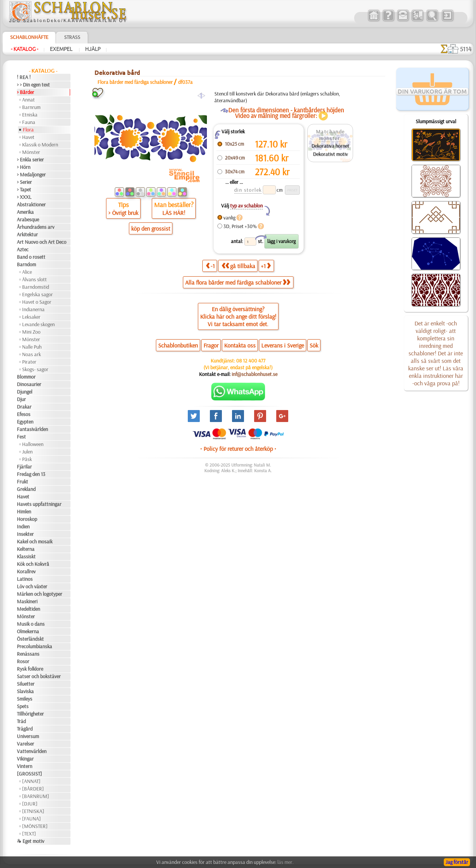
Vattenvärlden (32, 751)
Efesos (24, 414)
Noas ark (31, 354)
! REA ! (24, 77)
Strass (72, 37)
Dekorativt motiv (330, 154)
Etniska (30, 115)
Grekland (26, 489)
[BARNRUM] (36, 796)
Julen (27, 452)
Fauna (29, 122)
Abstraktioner (31, 204)
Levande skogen (38, 324)
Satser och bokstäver (39, 676)
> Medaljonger (31, 174)
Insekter (25, 534)
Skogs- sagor (35, 369)
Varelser (25, 744)
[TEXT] (29, 834)
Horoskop (27, 519)
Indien (23, 526)
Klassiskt (26, 556)
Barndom (26, 264)
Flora (28, 130)
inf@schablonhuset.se (254, 374)
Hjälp (93, 49)
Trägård (25, 729)
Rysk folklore (30, 669)
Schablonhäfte (29, 37)
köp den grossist (151, 228)
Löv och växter (32, 586)
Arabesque (28, 219)
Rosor (23, 661)
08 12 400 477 (251, 361)
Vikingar (25, 759)
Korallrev (26, 571)
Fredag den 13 (31, 474)
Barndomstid (36, 287)
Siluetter (26, 684)
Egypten (25, 422)
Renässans (28, 654)
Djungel (25, 392)
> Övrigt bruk (123, 213)
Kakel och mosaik (35, 541)
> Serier (24, 182)
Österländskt (30, 639)
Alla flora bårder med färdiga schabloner (238, 282)
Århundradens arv (36, 227)
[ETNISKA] (33, 811)
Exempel (62, 49)
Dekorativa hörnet (330, 146)
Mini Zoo (31, 332)
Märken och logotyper (40, 594)
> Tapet (24, 189)
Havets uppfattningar (39, 504)
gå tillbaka (238, 266)
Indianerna (33, 309)
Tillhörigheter (30, 714)
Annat (28, 100)
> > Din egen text (33, 85)
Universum (28, 736)
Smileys (25, 699)
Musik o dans (31, 624)
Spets (23, 706)
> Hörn (24, 167)
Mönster (31, 152)
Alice (27, 272)
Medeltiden (28, 609)
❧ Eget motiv (31, 841)
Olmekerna (28, 631)
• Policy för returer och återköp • (238, 449)
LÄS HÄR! (174, 213)
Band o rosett (31, 257)
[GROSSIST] (29, 774)
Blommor (26, 377)
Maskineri (27, 601)
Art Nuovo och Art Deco (42, 242)
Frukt (22, 482)
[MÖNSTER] (35, 826)
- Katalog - (25, 49)
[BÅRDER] (33, 789)
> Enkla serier (30, 160)
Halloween (33, 444)
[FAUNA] (31, 819)
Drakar (24, 407)
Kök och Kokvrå (33, 564)
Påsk (27, 459)
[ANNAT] (31, 781)
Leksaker (31, 317)
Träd (21, 721)
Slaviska (25, 691)
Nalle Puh (32, 347)
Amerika (25, 212)
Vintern (25, 766)
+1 (266, 266)
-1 (210, 266)
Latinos (25, 579)
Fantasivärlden (32, 429)
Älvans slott (34, 279)
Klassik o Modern (40, 145)
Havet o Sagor (37, 302)
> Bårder (25, 92)
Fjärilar (24, 467)
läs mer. (285, 862)
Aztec (23, 249)
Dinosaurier (29, 384)
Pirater (29, 362)
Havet (28, 137)
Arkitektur (27, 234)
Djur (21, 399)
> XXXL (24, 197)
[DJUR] (30, 804)
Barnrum (31, 107)
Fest (21, 437)
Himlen (24, 512)
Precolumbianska (34, 646)
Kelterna (26, 549)
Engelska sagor (37, 294)
